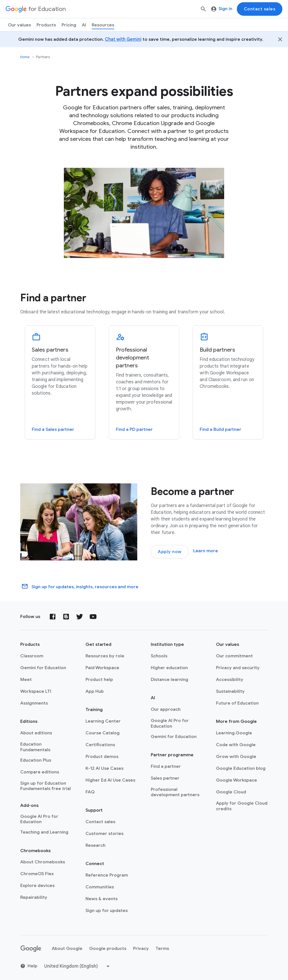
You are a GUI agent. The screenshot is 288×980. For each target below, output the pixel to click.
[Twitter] (80, 617)
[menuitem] (69, 25)
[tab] (60, 385)
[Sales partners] (60, 383)
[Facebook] (53, 617)
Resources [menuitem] (103, 25)
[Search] (203, 9)
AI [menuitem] (84, 25)
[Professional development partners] (144, 383)
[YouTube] (93, 617)
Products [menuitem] (46, 25)
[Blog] (66, 617)
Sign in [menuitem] (222, 9)
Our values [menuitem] (19, 25)
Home (25, 57)
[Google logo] (31, 949)
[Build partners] (228, 383)
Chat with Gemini (123, 39)
